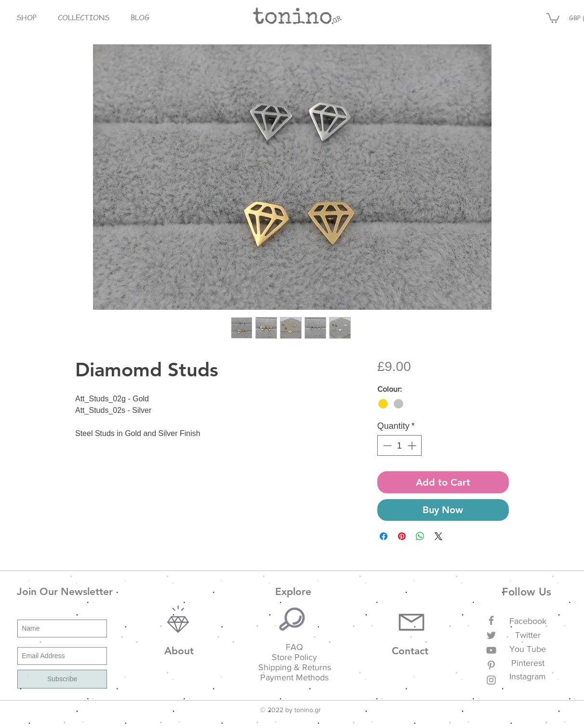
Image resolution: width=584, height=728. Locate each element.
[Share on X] (438, 536)
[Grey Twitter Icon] (491, 635)
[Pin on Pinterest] (402, 536)
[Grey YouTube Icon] (491, 650)
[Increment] (413, 445)
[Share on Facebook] (384, 536)
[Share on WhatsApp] (420, 536)
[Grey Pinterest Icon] (491, 665)
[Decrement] (386, 445)
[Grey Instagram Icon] (491, 680)
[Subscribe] (62, 679)
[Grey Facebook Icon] (491, 620)
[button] (26, 18)
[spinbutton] (399, 445)
